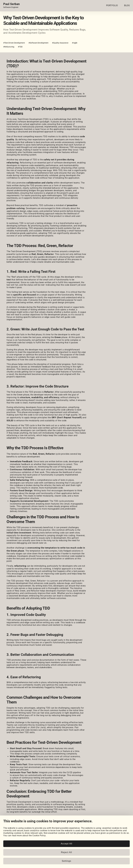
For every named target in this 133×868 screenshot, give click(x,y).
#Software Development (38, 43)
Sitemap (126, 866)
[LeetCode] (27, 845)
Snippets (43, 856)
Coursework (9, 856)
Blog (41, 851)
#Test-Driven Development (14, 43)
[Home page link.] (12, 6)
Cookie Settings (82, 851)
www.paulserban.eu (110, 866)
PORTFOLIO (112, 5)
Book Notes (44, 859)
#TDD (20, 47)
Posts (41, 854)
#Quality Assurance (60, 43)
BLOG (127, 5)
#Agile (75, 43)
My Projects (9, 854)
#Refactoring (9, 47)
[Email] (35, 845)
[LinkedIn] (5, 845)
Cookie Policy (81, 854)
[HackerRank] (20, 845)
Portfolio (8, 851)
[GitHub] (12, 845)
